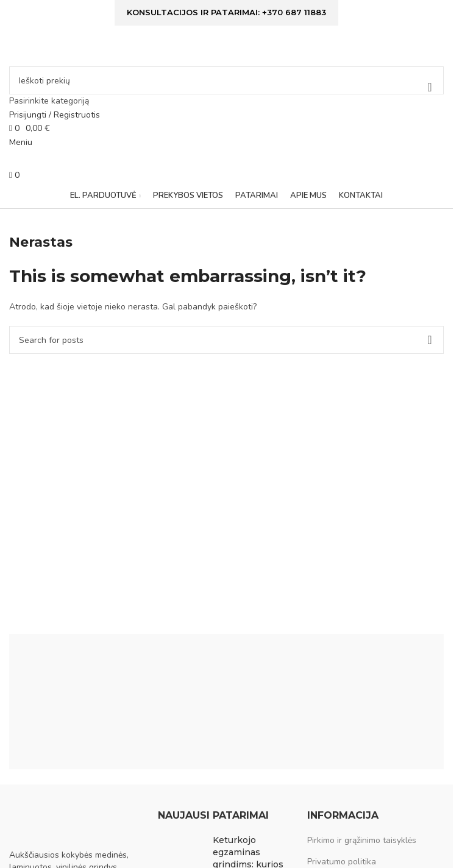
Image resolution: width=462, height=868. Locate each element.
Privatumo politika (342, 862)
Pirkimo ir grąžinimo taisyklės (362, 840)
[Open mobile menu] (21, 142)
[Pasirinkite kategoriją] (226, 101)
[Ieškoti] (226, 80)
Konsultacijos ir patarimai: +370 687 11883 (226, 12)
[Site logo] (85, 48)
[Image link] (70, 822)
